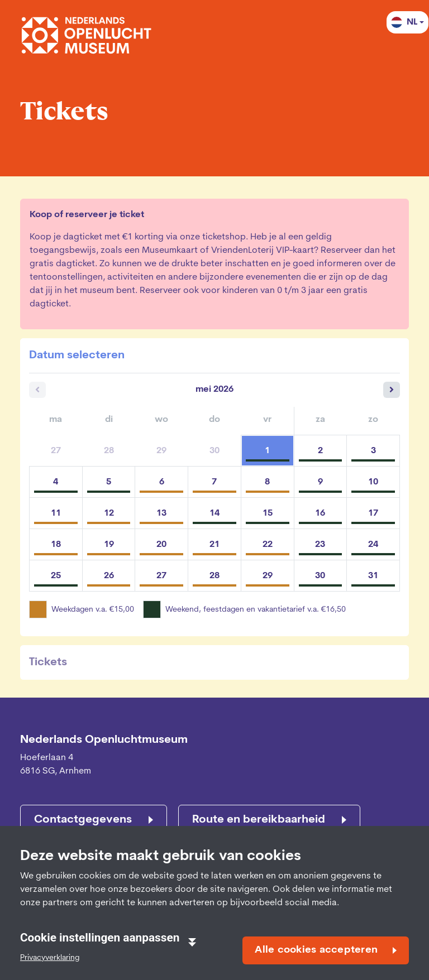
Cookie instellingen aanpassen (108, 939)
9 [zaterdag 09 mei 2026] (320, 482)
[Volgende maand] (392, 390)
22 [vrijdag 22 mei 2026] (268, 545)
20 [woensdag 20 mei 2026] (161, 545)
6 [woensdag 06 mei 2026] (162, 482)
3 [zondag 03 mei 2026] (373, 451)
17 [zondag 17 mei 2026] (373, 513)
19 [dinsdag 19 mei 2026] (109, 545)
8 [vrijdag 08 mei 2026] (267, 482)
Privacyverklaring (50, 958)
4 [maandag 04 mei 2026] (56, 482)
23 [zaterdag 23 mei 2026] (320, 545)
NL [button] (404, 22)
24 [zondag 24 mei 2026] (373, 545)
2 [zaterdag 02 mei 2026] (320, 451)
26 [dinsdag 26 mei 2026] (109, 576)
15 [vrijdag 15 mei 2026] (268, 513)
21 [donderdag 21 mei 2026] (214, 545)
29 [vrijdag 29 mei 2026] (268, 576)
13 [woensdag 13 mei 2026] (161, 513)
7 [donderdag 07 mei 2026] (214, 482)
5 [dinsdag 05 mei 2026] (109, 482)
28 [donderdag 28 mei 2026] (214, 576)
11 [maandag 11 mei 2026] (56, 513)
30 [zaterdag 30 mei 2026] (320, 576)
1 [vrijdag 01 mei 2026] (267, 451)
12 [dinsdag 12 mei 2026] (109, 513)
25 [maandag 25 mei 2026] (56, 576)
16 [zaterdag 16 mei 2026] (320, 513)
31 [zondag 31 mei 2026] (373, 576)
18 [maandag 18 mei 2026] (56, 545)
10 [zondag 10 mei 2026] (373, 482)
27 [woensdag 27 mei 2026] (161, 576)
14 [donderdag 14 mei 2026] (214, 513)
